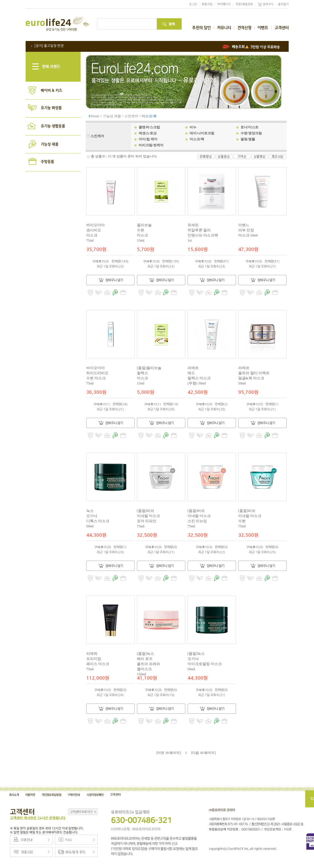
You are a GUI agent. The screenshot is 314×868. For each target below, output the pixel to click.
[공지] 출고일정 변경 (49, 46)
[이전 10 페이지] (169, 753)
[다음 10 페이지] (204, 753)
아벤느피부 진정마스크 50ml (248, 230)
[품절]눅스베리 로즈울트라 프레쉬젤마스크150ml (148, 664)
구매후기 (98, 261)
